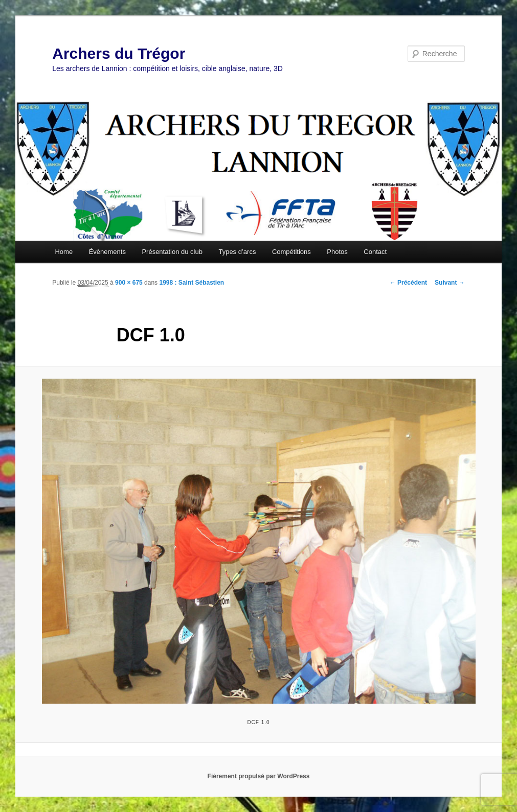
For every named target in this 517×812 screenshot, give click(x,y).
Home (64, 252)
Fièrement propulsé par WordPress (259, 776)
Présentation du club (172, 252)
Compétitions (291, 252)
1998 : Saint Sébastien (192, 283)
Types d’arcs (237, 252)
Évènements (107, 252)
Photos (337, 252)
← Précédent (408, 283)
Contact (375, 252)
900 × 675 (129, 283)
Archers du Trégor (119, 53)
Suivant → (450, 283)
